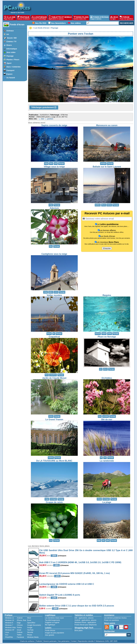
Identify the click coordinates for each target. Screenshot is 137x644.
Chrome (20, 625)
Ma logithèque (50, 625)
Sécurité (30, 632)
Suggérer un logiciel (52, 622)
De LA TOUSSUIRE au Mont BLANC (54, 461)
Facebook (20, 637)
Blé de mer (107, 419)
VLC (7, 635)
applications (83, 618)
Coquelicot (54, 337)
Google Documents (34, 625)
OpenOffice (31, 623)
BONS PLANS (81, 18)
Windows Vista (10, 628)
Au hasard (11, 78)
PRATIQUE (24, 18)
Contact (74, 641)
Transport (10, 70)
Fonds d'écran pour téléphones (86, 625)
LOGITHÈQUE (39, 18)
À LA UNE (10, 18)
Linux (7, 632)
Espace (9, 74)
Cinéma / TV (11, 42)
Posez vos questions (112, 620)
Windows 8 (9, 623)
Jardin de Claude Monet (54, 378)
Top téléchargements (53, 620)
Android (20, 618)
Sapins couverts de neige (54, 125)
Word (29, 618)
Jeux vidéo (11, 52)
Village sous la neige (54, 167)
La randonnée (107, 461)
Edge (19, 623)
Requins (107, 295)
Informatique (12, 49)
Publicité (39, 641)
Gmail (19, 630)
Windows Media (33, 637)
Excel (29, 620)
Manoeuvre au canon (107, 125)
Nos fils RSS (41, 23)
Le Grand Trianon (54, 419)
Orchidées (107, 378)
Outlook (20, 632)
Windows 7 (9, 625)
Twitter (19, 635)
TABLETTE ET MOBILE (60, 18)
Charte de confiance (27, 641)
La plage (107, 502)
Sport (9, 63)
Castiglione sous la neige (54, 254)
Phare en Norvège (107, 337)
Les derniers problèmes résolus (115, 618)
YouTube (30, 630)
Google (30, 628)
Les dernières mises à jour (55, 618)
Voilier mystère (54, 295)
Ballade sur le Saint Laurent (107, 167)
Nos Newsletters (58, 23)
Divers (9, 45)
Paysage (10, 56)
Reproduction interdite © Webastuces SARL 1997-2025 (98, 641)
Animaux (10, 31)
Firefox (19, 628)
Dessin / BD (12, 38)
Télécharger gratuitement (44, 107)
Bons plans (79, 630)
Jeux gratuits (50, 635)
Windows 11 (10, 618)
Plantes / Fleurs (13, 60)
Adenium (54, 208)
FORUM (126, 18)
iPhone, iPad (21, 620)
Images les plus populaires (55, 633)
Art (8, 34)
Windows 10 (10, 620)
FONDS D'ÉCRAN (99, 18)
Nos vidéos (76, 23)
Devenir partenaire (50, 641)
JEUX (114, 18)
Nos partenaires (64, 641)
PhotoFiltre (9, 637)
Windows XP (10, 630)
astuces (91, 618)
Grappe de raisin (54, 502)
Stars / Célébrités (14, 67)
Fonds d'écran (17, 25)
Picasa (30, 635)
